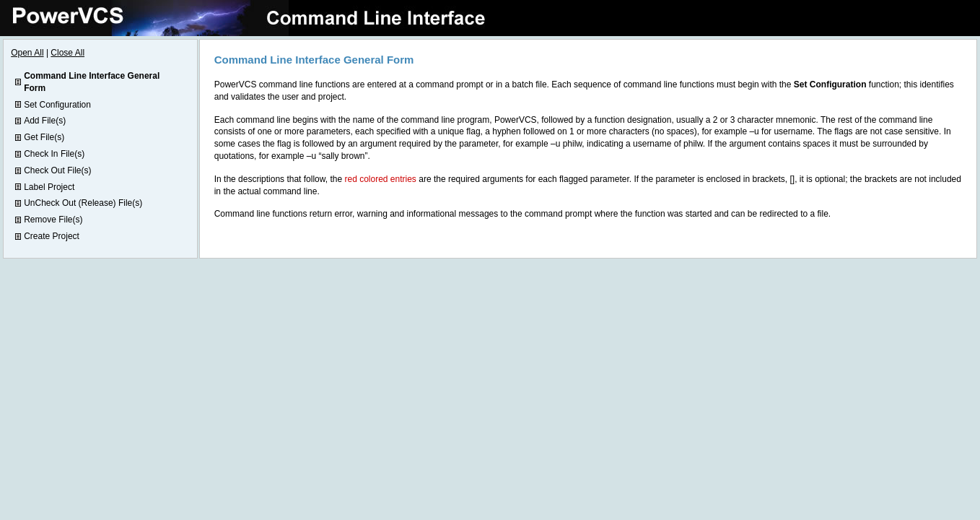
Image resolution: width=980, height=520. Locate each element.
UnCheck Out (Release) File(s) (83, 203)
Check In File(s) (54, 154)
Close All (67, 53)
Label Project (49, 187)
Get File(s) (44, 137)
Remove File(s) (53, 220)
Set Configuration (57, 105)
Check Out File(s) (57, 170)
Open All (27, 53)
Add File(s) (45, 121)
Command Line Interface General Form (92, 82)
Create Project (52, 236)
